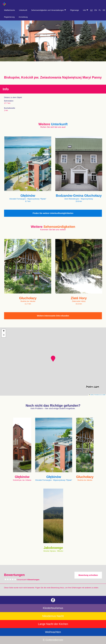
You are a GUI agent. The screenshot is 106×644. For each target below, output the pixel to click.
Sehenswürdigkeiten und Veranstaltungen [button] (49, 10)
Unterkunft (23, 10)
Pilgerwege (74, 10)
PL (100, 10)
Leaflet (91, 395)
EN (96, 10)
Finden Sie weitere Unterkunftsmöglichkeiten (53, 213)
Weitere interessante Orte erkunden (53, 316)
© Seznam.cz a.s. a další (100, 395)
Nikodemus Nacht (53, 616)
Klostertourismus (53, 608)
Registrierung (9, 17)
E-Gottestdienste (53, 640)
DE (104, 10)
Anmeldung (23, 17)
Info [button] (86, 10)
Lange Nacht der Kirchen (53, 624)
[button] (53, 359)
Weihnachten (53, 632)
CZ (91, 10)
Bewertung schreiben (88, 575)
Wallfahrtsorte (10, 10)
